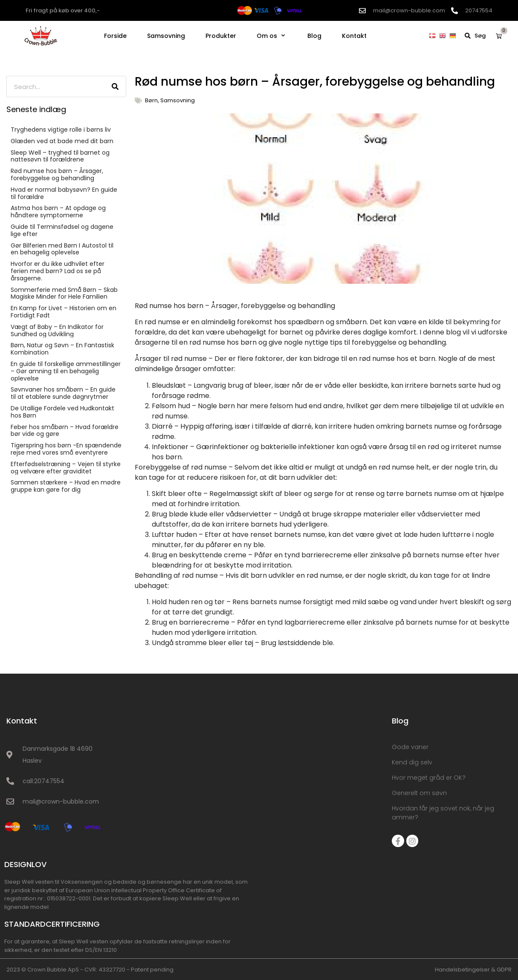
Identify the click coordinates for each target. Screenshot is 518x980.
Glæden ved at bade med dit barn (62, 141)
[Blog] (314, 36)
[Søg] (115, 86)
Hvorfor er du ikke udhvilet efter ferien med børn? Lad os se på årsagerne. (58, 271)
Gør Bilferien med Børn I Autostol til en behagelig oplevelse (62, 249)
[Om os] (272, 36)
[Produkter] (221, 36)
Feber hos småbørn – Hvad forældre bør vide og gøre (65, 431)
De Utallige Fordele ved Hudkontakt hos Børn (62, 412)
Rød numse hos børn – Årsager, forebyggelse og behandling (57, 174)
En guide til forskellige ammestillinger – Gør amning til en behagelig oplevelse (66, 371)
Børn (151, 100)
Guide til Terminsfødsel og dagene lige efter (62, 230)
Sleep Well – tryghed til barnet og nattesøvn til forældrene (60, 156)
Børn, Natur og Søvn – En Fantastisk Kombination (62, 349)
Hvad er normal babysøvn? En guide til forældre (64, 193)
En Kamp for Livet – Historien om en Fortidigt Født (64, 312)
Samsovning (178, 100)
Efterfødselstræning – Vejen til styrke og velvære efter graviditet (66, 468)
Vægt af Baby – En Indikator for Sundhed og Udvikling (57, 330)
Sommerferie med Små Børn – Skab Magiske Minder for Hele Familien (64, 293)
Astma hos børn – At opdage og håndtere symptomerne (58, 212)
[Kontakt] (354, 36)
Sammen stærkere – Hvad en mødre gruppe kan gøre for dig (66, 486)
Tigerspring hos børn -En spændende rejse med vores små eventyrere (66, 449)
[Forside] (115, 36)
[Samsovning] (166, 36)
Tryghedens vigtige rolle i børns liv (61, 130)
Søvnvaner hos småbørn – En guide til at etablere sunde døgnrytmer (63, 393)
